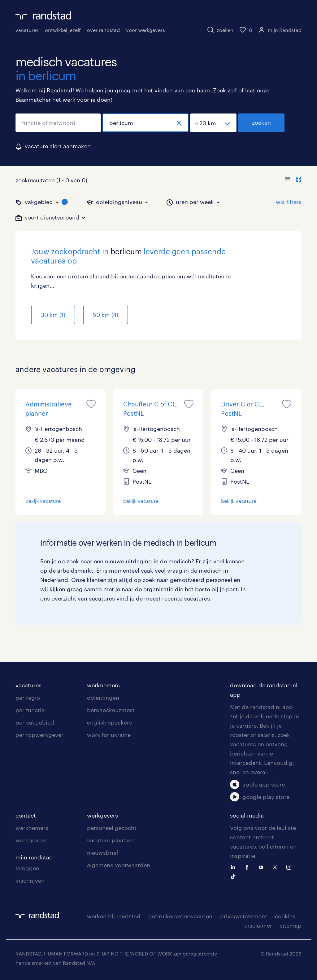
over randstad (103, 30)
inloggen (27, 868)
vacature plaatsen (111, 840)
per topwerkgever (39, 735)
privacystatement (244, 916)
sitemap (291, 925)
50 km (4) (106, 315)
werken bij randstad (114, 916)
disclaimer (258, 925)
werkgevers (31, 840)
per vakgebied (35, 722)
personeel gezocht (112, 828)
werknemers (103, 685)
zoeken (261, 122)
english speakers (109, 722)
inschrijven (30, 880)
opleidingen (103, 698)
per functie (30, 710)
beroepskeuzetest (111, 710)
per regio (28, 698)
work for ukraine (109, 735)
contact (26, 815)
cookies (285, 916)
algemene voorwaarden (119, 865)
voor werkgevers (145, 30)
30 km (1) (53, 315)
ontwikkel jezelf (63, 30)
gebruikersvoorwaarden (180, 916)
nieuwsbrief (103, 853)
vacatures (27, 30)
